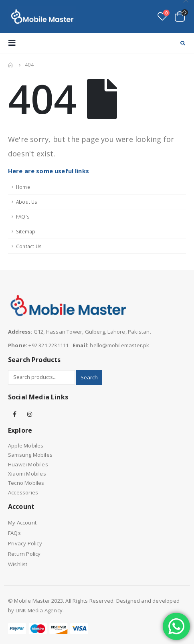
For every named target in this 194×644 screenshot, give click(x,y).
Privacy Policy (25, 543)
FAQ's (23, 217)
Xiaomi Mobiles (27, 474)
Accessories (23, 492)
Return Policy (24, 554)
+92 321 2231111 (48, 345)
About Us (27, 202)
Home (23, 187)
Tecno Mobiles (26, 483)
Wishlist (18, 564)
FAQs (14, 533)
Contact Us (29, 246)
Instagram (30, 414)
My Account (22, 522)
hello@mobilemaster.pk (119, 345)
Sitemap (26, 231)
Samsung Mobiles (30, 455)
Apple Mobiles (26, 446)
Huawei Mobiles (28, 464)
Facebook (15, 414)
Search (89, 377)
